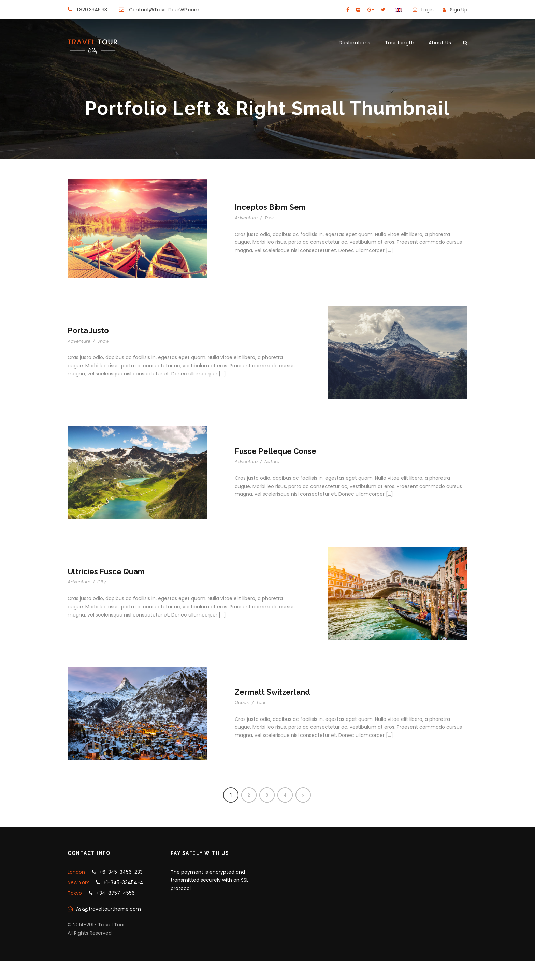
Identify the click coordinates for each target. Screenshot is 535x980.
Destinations (355, 43)
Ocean (242, 703)
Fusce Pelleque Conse (276, 451)
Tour (269, 218)
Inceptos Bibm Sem (270, 207)
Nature (272, 462)
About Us (440, 43)
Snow (103, 341)
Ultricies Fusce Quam (106, 571)
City (102, 582)
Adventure (246, 218)
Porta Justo (88, 330)
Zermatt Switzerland (272, 692)
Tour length (400, 43)
